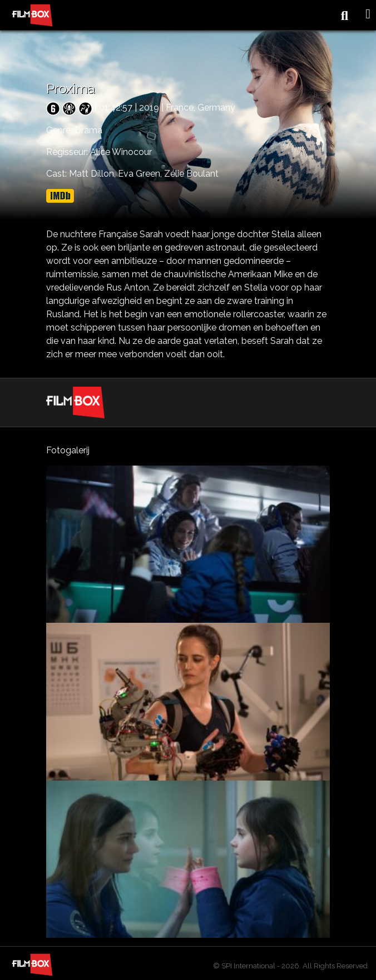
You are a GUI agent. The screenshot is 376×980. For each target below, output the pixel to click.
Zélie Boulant (191, 174)
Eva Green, (141, 174)
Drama (88, 130)
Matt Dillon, (93, 174)
